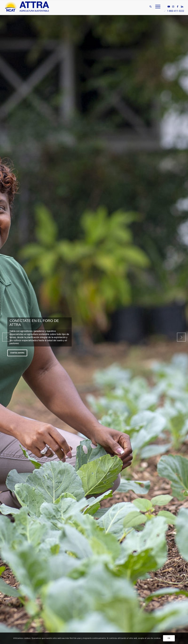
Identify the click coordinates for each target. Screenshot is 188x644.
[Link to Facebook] (178, 6)
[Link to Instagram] (173, 6)
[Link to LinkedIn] (182, 6)
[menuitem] (150, 7)
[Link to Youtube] (169, 6)
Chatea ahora (17, 353)
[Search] (150, 7)
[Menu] (157, 7)
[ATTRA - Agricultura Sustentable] (27, 7)
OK (169, 638)
